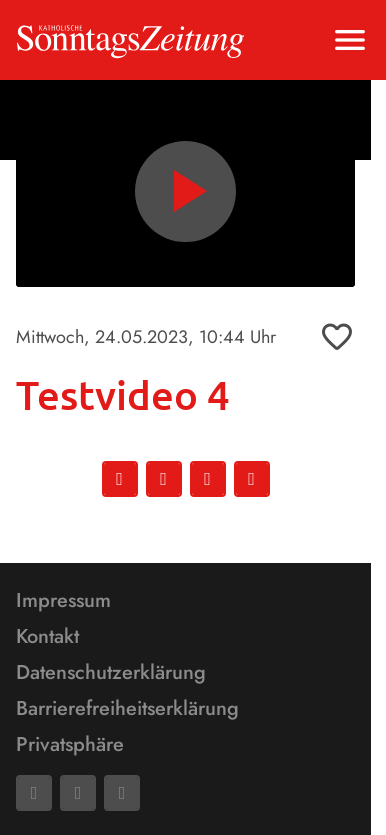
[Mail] (78, 793)
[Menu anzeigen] (350, 40)
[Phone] (122, 793)
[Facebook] (34, 793)
